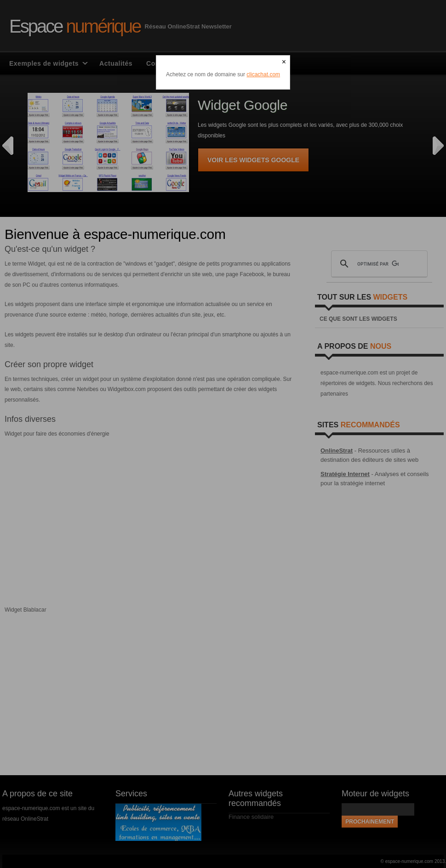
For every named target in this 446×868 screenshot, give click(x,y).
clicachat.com (263, 74)
